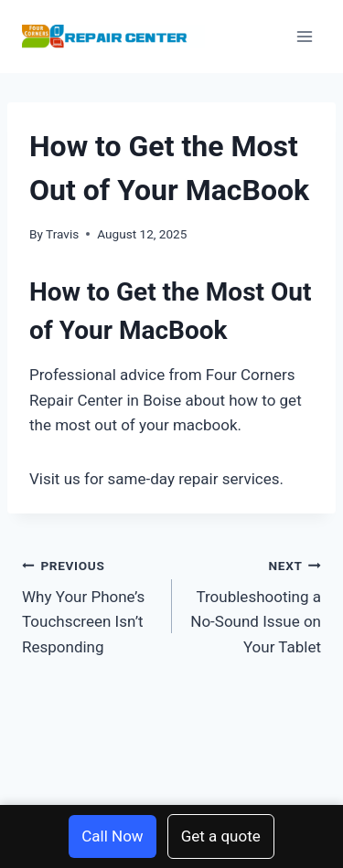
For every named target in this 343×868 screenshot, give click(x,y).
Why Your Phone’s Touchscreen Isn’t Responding (89, 604)
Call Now (112, 836)
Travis (62, 234)
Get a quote (221, 836)
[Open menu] (304, 36)
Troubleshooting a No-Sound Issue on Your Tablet (255, 604)
